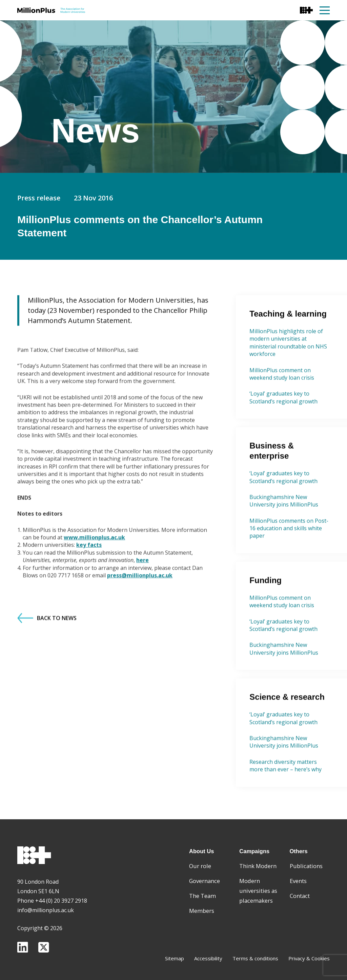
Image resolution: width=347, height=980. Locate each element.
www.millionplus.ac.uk (94, 570)
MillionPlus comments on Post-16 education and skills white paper (289, 561)
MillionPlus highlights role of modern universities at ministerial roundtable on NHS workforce (288, 375)
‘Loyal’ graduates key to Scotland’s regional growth (283, 430)
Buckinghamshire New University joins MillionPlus (284, 533)
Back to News (47, 650)
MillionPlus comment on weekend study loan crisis (282, 406)
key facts (89, 577)
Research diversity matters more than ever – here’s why (285, 798)
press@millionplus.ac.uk (140, 608)
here (142, 592)
